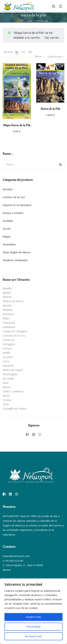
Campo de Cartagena (15, 331)
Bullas (6, 318)
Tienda (30, 21)
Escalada (8, 221)
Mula (6, 383)
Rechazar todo (33, 636)
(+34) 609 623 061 (13, 561)
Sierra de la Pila (50, 109)
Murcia (7, 387)
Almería (7, 305)
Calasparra (9, 323)
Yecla (6, 404)
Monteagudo (10, 374)
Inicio (21, 21)
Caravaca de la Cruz (14, 336)
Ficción (7, 229)
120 (23, 52)
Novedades (9, 244)
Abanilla (7, 288)
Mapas (7, 237)
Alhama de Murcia (13, 301)
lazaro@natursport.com (16, 556)
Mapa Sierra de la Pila (17, 125)
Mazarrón (8, 366)
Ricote (6, 396)
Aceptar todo (33, 617)
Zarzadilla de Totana (15, 409)
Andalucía (8, 314)
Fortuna (7, 348)
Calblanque (9, 327)
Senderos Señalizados (15, 260)
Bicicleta (8, 189)
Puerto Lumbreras (13, 391)
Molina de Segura (13, 370)
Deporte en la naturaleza (17, 205)
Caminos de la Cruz (14, 197)
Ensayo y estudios (13, 213)
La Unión (8, 357)
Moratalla (8, 378)
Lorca (6, 361)
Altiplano (8, 310)
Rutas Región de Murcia (16, 252)
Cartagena (9, 344)
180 (30, 52)
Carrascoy (8, 340)
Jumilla (6, 353)
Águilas (7, 293)
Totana (7, 400)
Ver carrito (52, 38)
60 (17, 52)
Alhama (7, 297)
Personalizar (34, 627)
